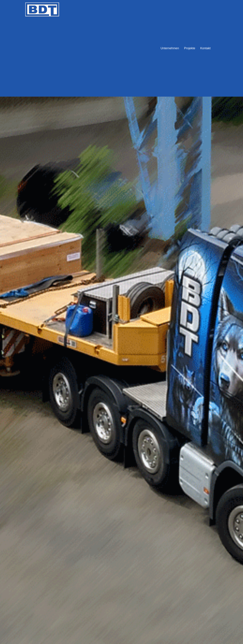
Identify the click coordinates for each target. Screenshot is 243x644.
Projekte (190, 48)
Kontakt (205, 48)
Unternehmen (170, 48)
